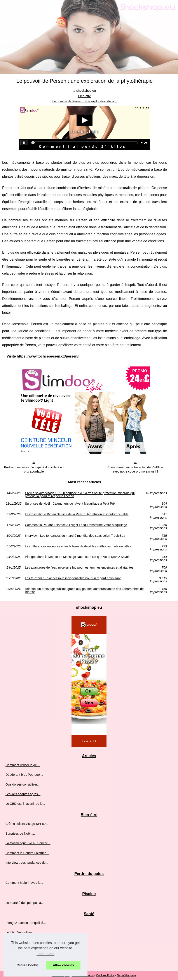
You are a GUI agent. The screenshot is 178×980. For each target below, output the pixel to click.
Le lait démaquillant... (20, 933)
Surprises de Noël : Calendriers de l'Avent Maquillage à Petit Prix (70, 504)
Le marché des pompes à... (24, 903)
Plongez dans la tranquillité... (26, 923)
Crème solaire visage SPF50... (27, 824)
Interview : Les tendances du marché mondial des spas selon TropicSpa (75, 536)
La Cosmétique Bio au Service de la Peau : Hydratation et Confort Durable (77, 514)
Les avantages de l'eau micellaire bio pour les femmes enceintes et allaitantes (79, 568)
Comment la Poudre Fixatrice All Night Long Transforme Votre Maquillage (76, 525)
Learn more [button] (45, 954)
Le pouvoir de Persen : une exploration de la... (84, 101)
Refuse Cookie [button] (28, 965)
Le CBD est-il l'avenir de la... (25, 804)
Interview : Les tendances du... (27, 863)
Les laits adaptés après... (23, 794)
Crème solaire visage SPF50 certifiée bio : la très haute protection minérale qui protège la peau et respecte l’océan (80, 495)
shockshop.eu (86, 91)
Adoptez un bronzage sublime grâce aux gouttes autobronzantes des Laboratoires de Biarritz (84, 591)
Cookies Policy (105, 975)
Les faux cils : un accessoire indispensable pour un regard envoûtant (73, 578)
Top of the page (127, 975)
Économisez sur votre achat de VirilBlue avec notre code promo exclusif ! (135, 469)
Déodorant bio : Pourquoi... (24, 775)
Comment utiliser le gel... (23, 765)
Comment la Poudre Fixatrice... (27, 853)
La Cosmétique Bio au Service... (28, 843)
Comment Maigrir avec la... (24, 883)
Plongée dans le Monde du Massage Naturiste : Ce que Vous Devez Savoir (77, 557)
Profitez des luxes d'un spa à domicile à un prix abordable (34, 469)
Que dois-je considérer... (23, 784)
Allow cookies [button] (63, 965)
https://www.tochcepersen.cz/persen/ (48, 356)
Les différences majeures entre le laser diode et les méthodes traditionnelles (78, 546)
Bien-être (84, 96)
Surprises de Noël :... (20, 834)
